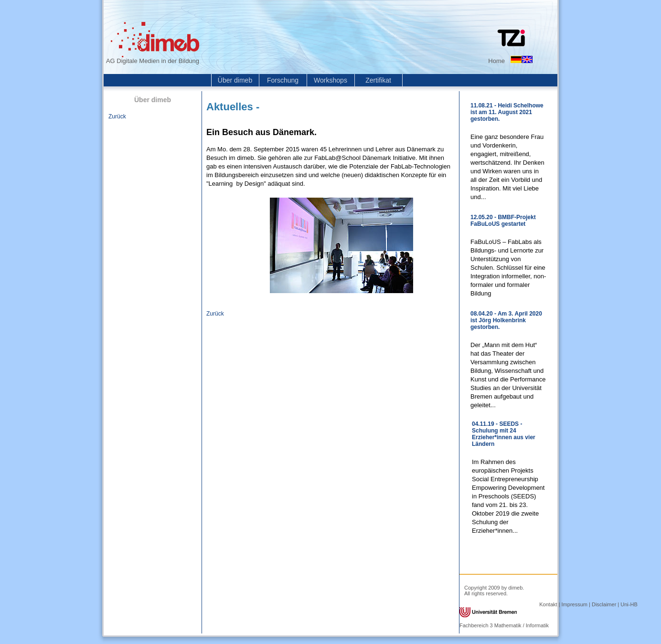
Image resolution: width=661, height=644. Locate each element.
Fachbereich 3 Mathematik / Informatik (504, 625)
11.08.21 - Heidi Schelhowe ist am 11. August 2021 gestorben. (507, 112)
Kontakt (548, 604)
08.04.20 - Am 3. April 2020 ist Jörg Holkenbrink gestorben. (506, 320)
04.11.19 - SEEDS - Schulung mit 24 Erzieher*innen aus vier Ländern (504, 434)
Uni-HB (629, 604)
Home (496, 61)
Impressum (575, 604)
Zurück (117, 116)
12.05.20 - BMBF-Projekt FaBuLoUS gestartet (503, 221)
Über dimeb (235, 80)
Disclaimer (604, 604)
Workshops (330, 80)
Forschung (283, 80)
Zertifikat (378, 80)
